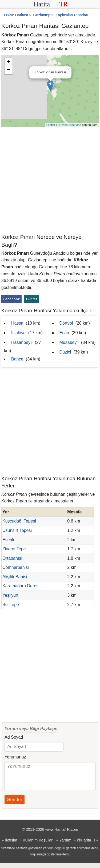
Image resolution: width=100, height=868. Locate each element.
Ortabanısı (12, 558)
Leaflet (51, 125)
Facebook (11, 299)
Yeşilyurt (10, 595)
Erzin (64, 333)
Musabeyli (69, 342)
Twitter (32, 299)
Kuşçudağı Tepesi (19, 521)
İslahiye (18, 333)
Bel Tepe (11, 605)
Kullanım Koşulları (38, 846)
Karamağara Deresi (21, 586)
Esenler (10, 540)
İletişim (11, 846)
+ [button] (9, 62)
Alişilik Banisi (15, 577)
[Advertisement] (50, 180)
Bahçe (17, 359)
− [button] (9, 70)
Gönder (15, 805)
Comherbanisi (16, 567)
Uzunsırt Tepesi (17, 530)
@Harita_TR (87, 846)
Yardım (65, 846)
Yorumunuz (15, 757)
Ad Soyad (14, 737)
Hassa (17, 323)
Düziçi (65, 352)
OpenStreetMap (71, 125)
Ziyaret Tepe (14, 549)
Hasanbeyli (22, 342)
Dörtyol (66, 323)
